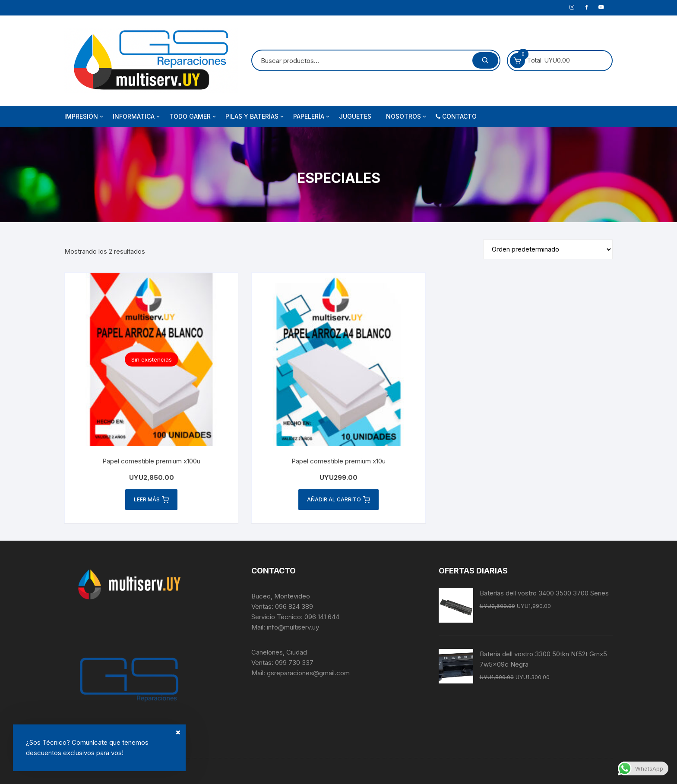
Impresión (84, 116)
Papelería (312, 116)
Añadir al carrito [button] (338, 500)
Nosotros (407, 116)
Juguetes (355, 116)
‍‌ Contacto (456, 116)
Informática (137, 116)
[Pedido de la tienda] (548, 249)
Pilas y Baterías (255, 116)
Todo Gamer (193, 116)
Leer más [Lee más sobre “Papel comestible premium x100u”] (151, 500)
